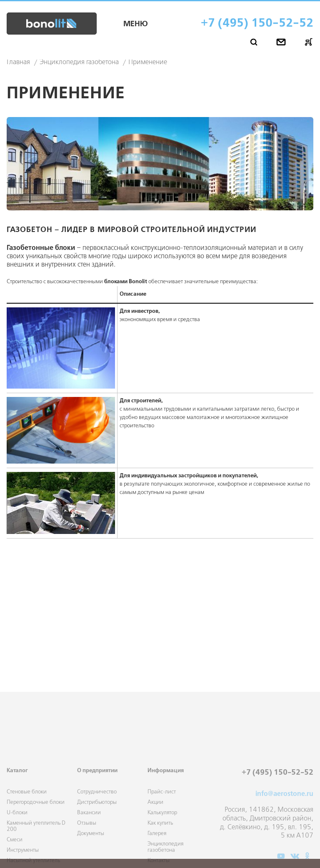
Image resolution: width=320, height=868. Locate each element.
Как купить (160, 848)
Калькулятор (162, 837)
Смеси (15, 864)
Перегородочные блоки (36, 827)
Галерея (157, 858)
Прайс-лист (162, 817)
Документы (91, 858)
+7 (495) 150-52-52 (257, 24)
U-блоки (17, 837)
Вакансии (89, 837)
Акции (155, 827)
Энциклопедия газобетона (79, 62)
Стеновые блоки (27, 817)
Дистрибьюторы (97, 827)
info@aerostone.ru (284, 819)
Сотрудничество (97, 817)
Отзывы (87, 848)
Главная (18, 62)
